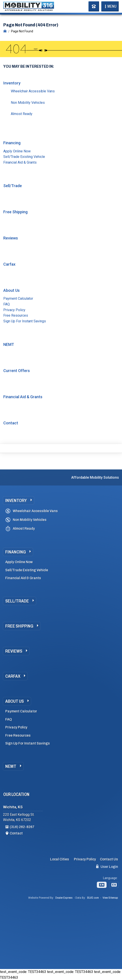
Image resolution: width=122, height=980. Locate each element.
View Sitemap (110, 898)
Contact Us (109, 859)
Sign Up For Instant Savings (25, 321)
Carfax (9, 264)
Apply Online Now (17, 151)
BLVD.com (93, 898)
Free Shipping (15, 212)
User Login (107, 867)
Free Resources (16, 315)
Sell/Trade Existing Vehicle (24, 157)
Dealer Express (64, 898)
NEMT (9, 344)
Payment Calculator (18, 298)
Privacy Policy (14, 310)
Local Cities (60, 859)
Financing (12, 143)
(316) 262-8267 (22, 827)
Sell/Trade (13, 186)
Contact (11, 423)
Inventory (12, 83)
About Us (11, 290)
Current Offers (17, 371)
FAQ (7, 304)
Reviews (11, 238)
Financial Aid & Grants (20, 162)
